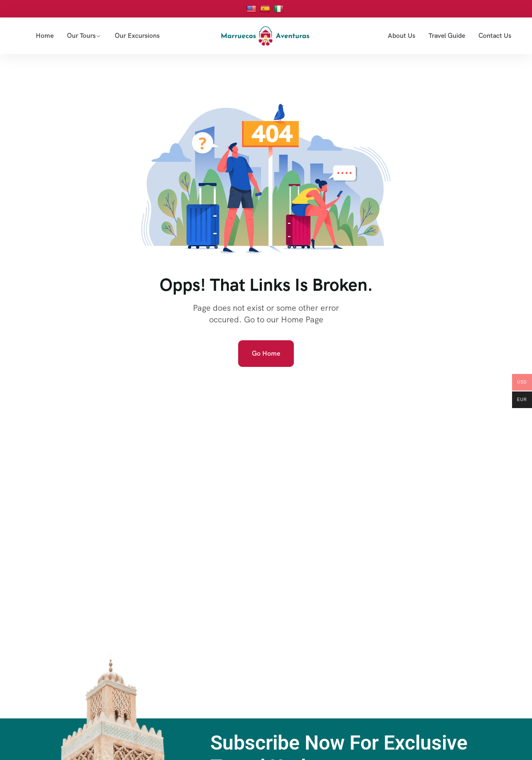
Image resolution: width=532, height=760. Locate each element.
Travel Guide (447, 36)
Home (45, 36)
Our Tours (81, 36)
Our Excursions (137, 36)
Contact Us (495, 36)
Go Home (266, 353)
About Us (401, 36)
